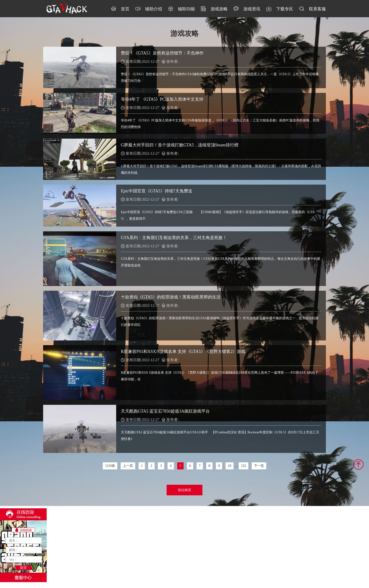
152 (244, 466)
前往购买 (184, 490)
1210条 (110, 466)
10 (230, 466)
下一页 (259, 466)
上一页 (128, 466)
